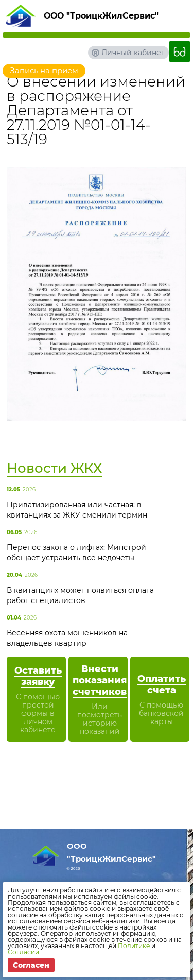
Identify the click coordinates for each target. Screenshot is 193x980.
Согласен (31, 965)
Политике (134, 946)
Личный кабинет (133, 53)
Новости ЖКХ (54, 468)
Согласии (23, 952)
